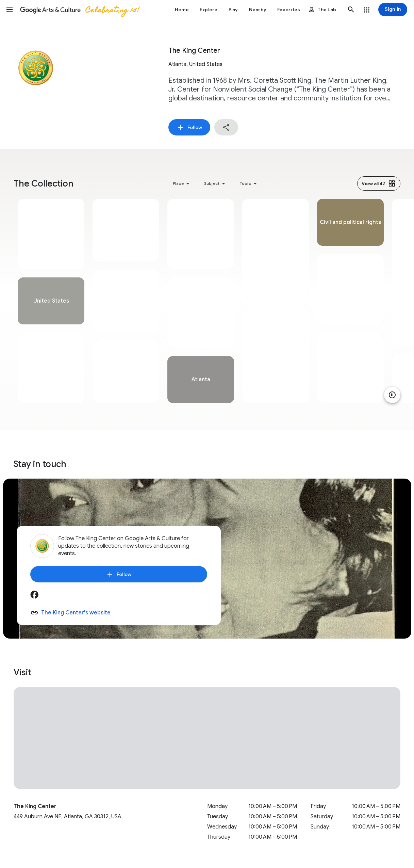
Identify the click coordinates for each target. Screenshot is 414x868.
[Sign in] (393, 10)
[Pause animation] (392, 395)
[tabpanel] (51, 301)
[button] (10, 10)
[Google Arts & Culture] (79, 10)
